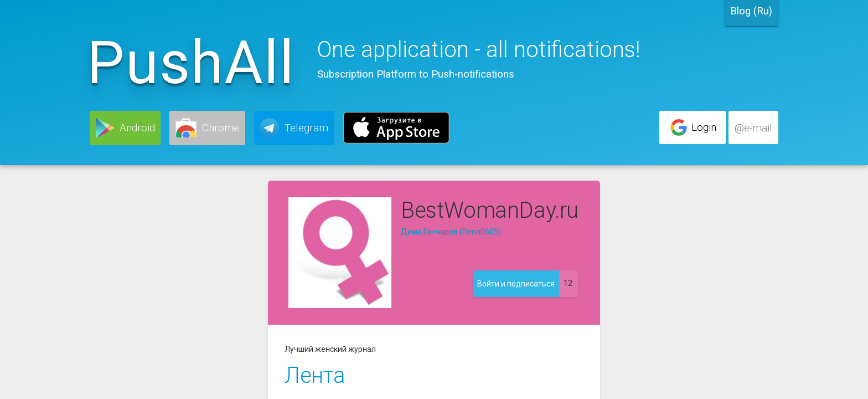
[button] (125, 128)
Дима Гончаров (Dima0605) (451, 232)
